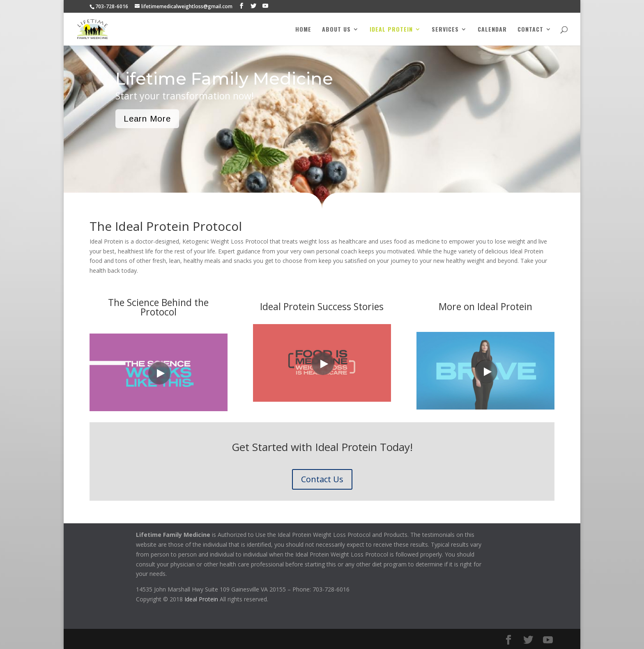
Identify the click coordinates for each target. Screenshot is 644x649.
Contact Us (322, 479)
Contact (530, 30)
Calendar (492, 30)
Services (445, 30)
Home (303, 30)
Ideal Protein (391, 30)
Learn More (147, 119)
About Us (336, 30)
